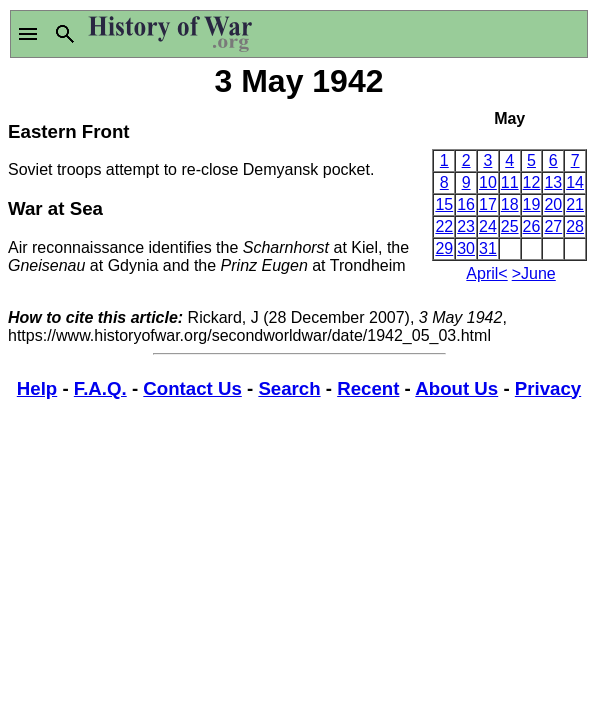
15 (444, 204)
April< (486, 273)
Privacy (548, 388)
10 (488, 182)
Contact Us (192, 388)
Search (289, 388)
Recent (368, 388)
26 (532, 226)
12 (532, 182)
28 (575, 226)
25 (510, 226)
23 (466, 226)
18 (510, 204)
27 (553, 226)
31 (488, 248)
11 (510, 182)
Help (37, 388)
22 (444, 226)
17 (488, 204)
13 (553, 182)
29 (444, 248)
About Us (456, 388)
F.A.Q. (100, 388)
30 (466, 248)
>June (534, 273)
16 (466, 204)
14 (575, 182)
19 (532, 204)
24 (488, 226)
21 (575, 204)
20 (553, 204)
